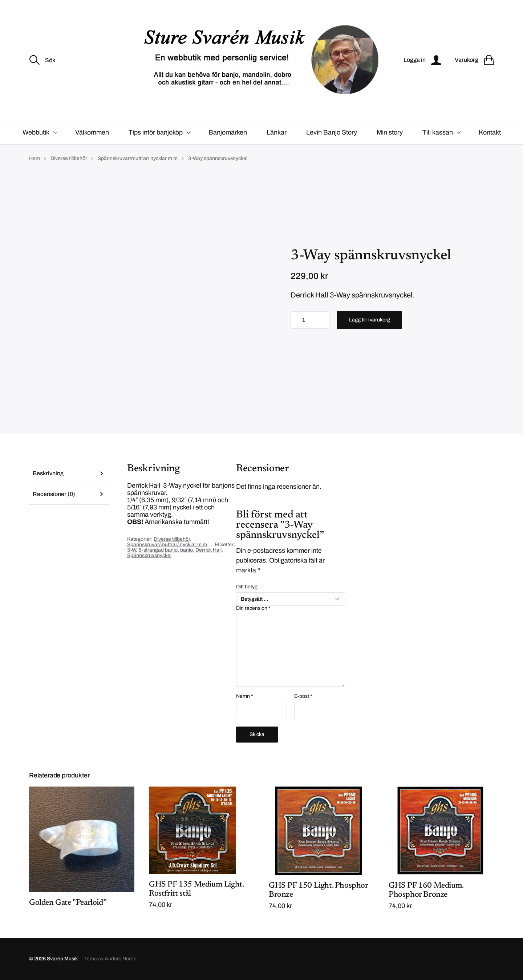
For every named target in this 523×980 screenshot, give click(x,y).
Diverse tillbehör (69, 158)
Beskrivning (48, 473)
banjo (187, 550)
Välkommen (92, 132)
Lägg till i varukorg (370, 320)
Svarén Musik (62, 959)
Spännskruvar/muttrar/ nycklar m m (138, 158)
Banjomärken (228, 132)
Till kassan (438, 132)
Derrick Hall (208, 550)
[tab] (69, 473)
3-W (131, 550)
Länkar (277, 132)
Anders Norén (121, 959)
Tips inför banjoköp (156, 132)
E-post (303, 697)
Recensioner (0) (54, 494)
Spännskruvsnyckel (149, 555)
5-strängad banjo (158, 550)
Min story (390, 132)
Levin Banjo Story (332, 132)
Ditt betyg (247, 587)
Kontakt (490, 132)
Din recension (253, 609)
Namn (245, 697)
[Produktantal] (310, 320)
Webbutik (36, 132)
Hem (35, 158)
